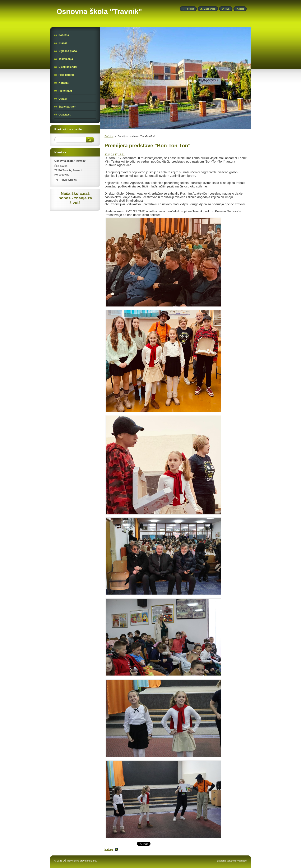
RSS (227, 9)
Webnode (242, 861)
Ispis (242, 9)
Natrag (109, 849)
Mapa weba (209, 9)
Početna (109, 136)
